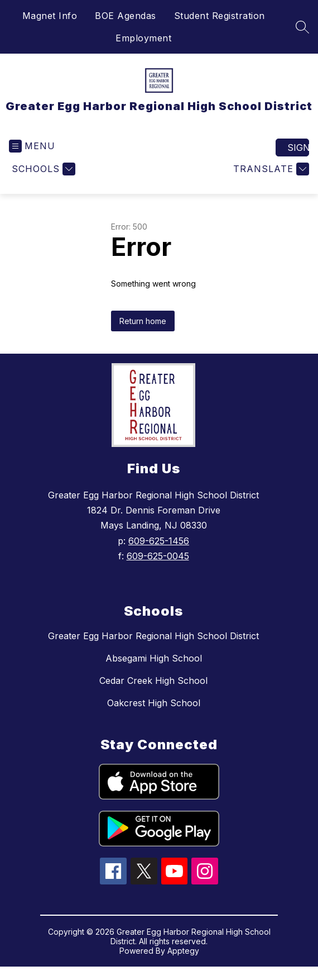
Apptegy (183, 951)
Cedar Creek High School (153, 681)
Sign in (298, 148)
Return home (143, 321)
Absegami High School (154, 658)
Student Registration (220, 16)
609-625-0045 (158, 556)
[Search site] (302, 27)
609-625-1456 (159, 541)
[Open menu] (32, 146)
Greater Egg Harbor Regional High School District (153, 636)
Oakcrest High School (154, 703)
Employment (143, 38)
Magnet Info (50, 16)
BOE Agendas (126, 16)
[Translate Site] (270, 169)
